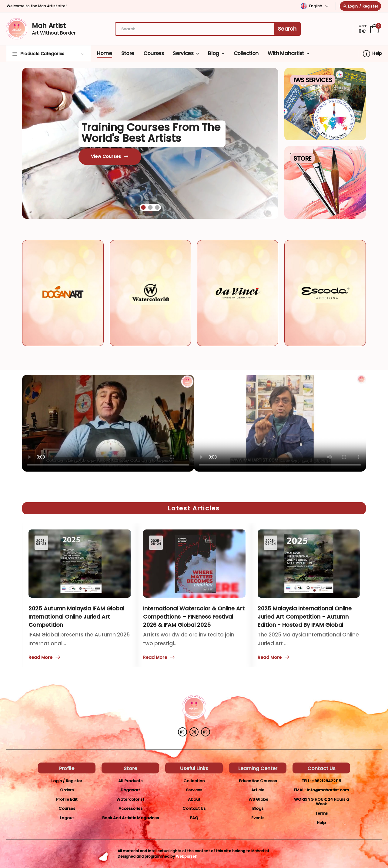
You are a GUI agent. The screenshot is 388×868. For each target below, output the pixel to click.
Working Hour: (310, 799)
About (194, 799)
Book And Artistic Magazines (130, 818)
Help (372, 54)
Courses (154, 53)
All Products (130, 781)
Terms (321, 813)
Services (183, 53)
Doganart (130, 790)
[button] (48, 53)
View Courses (106, 157)
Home (105, 53)
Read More (270, 658)
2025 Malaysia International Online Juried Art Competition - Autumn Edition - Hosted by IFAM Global (305, 617)
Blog (214, 53)
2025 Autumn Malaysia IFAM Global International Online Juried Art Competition (76, 617)
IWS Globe (258, 799)
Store (128, 53)
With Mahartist (286, 53)
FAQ (194, 818)
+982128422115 (326, 781)
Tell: (306, 781)
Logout (67, 818)
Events (258, 818)
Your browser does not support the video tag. (108, 423)
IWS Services (313, 80)
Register (370, 6)
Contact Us (194, 808)
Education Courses (258, 781)
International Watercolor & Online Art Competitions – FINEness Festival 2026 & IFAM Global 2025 (194, 617)
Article (258, 790)
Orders (67, 790)
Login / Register (67, 781)
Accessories (130, 808)
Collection (246, 53)
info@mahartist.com (328, 790)
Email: (300, 790)
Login (353, 6)
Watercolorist (130, 799)
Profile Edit (67, 799)
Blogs (258, 808)
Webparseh (187, 856)
